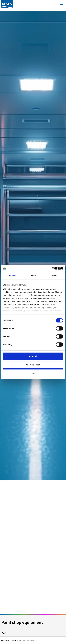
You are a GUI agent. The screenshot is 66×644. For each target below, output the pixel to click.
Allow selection (33, 365)
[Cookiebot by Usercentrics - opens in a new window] (52, 269)
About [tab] (54, 276)
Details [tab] (33, 276)
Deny (33, 373)
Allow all (33, 356)
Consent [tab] (12, 276)
